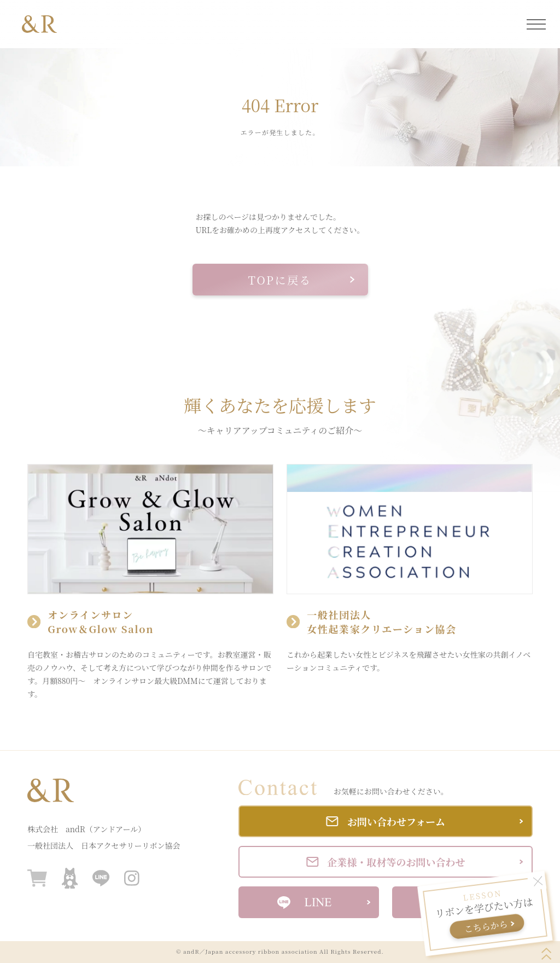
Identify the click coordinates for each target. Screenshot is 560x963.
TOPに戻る (302, 280)
